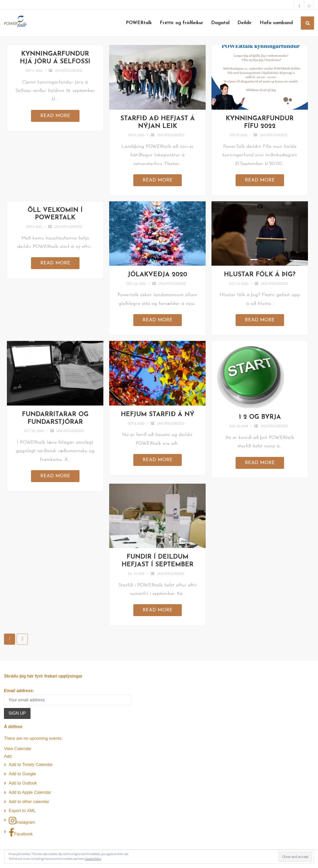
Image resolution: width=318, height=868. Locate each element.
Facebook (21, 832)
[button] (8, 756)
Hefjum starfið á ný (158, 415)
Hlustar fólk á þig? (260, 275)
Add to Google (22, 774)
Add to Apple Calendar (30, 792)
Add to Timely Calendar (31, 765)
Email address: (19, 691)
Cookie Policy (93, 859)
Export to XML (22, 811)
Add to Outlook (23, 783)
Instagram (22, 821)
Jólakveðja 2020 (157, 275)
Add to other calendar (29, 802)
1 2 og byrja (260, 417)
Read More (55, 116)
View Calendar (18, 749)
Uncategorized (69, 71)
